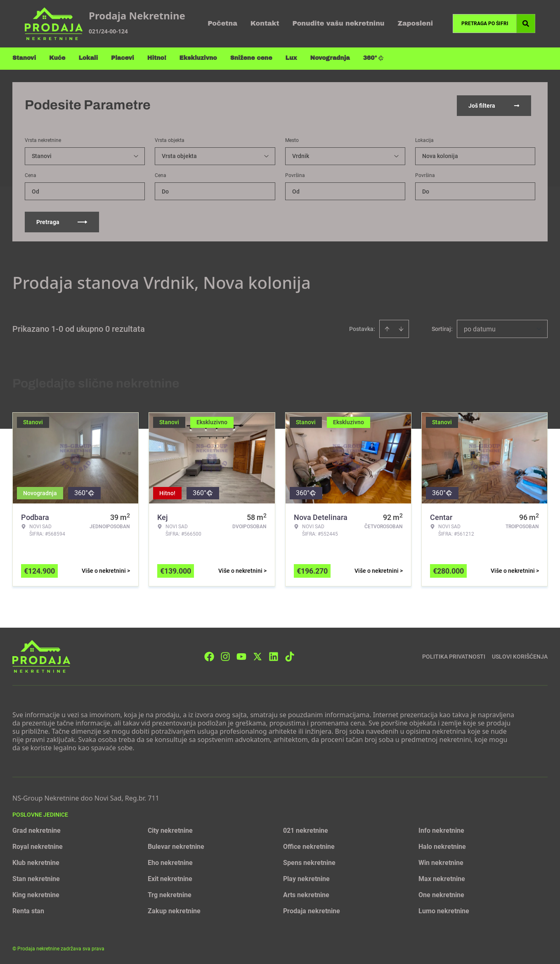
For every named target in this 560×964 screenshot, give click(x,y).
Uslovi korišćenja (520, 655)
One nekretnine (441, 894)
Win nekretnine (441, 862)
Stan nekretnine (36, 878)
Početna (222, 23)
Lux (291, 58)
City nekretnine (170, 830)
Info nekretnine (441, 830)
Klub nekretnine (36, 862)
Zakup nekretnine (174, 910)
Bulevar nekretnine (176, 846)
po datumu (480, 328)
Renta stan (28, 910)
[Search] (526, 24)
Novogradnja (330, 58)
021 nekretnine (306, 830)
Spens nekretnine (309, 862)
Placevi (123, 58)
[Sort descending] (401, 328)
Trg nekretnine (170, 894)
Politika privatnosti (454, 655)
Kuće (57, 58)
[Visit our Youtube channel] (241, 655)
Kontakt (265, 23)
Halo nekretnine (442, 846)
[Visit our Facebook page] (209, 655)
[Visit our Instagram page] (225, 655)
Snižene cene (251, 58)
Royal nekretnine (38, 846)
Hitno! (157, 58)
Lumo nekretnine (444, 910)
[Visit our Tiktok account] (290, 655)
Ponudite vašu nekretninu (339, 23)
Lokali (88, 58)
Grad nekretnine (37, 830)
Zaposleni (415, 23)
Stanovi (24, 58)
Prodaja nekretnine (312, 910)
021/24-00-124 (108, 31)
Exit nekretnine (170, 878)
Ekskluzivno (198, 58)
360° (374, 58)
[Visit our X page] (258, 655)
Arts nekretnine (306, 894)
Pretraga (62, 221)
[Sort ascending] (387, 328)
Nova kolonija (440, 155)
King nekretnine (36, 894)
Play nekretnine (306, 878)
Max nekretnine (442, 878)
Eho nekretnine (170, 862)
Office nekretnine (309, 846)
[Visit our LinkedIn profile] (274, 655)
